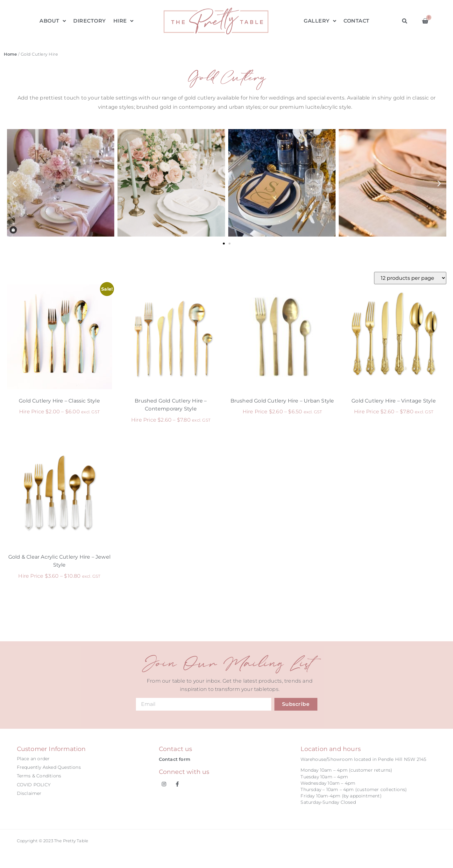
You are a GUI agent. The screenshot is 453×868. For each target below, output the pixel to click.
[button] (405, 21)
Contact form (175, 759)
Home (11, 54)
